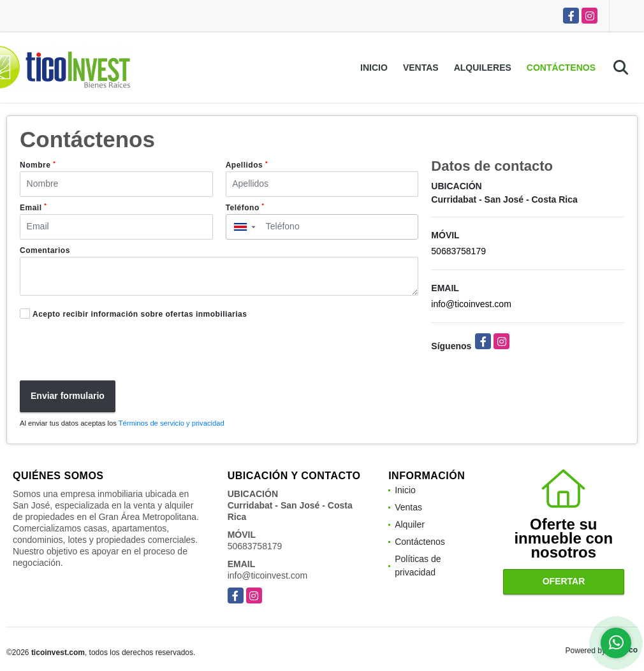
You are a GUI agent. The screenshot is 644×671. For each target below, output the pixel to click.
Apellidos (247, 165)
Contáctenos (561, 68)
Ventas (421, 68)
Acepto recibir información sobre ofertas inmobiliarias (140, 314)
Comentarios (45, 250)
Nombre (38, 165)
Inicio (374, 68)
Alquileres (483, 68)
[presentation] (110, 352)
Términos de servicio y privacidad (172, 423)
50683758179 (458, 251)
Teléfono (245, 207)
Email (33, 207)
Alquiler (410, 524)
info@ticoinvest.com (471, 304)
